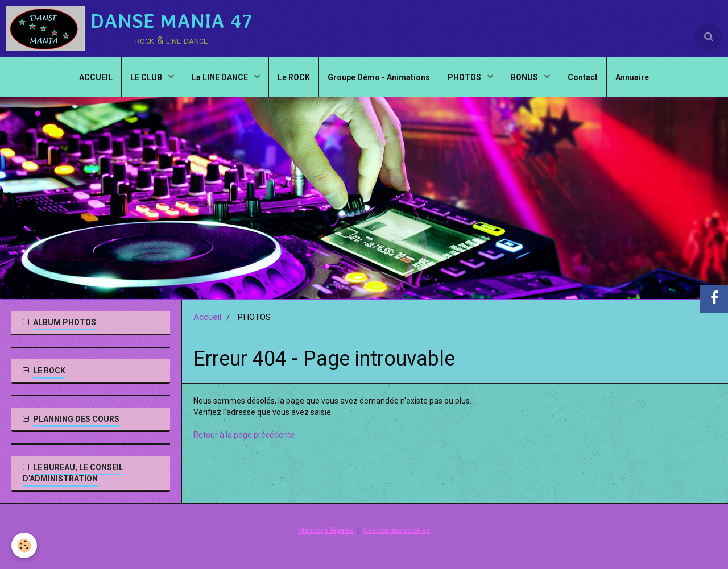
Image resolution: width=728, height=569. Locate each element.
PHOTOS (465, 77)
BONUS (525, 77)
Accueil (207, 317)
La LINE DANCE (221, 77)
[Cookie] (24, 545)
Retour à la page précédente (244, 435)
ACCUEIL (96, 77)
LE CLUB (147, 77)
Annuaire (632, 77)
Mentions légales (326, 530)
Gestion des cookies (396, 530)
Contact (583, 77)
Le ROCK (294, 77)
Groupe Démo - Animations (379, 77)
